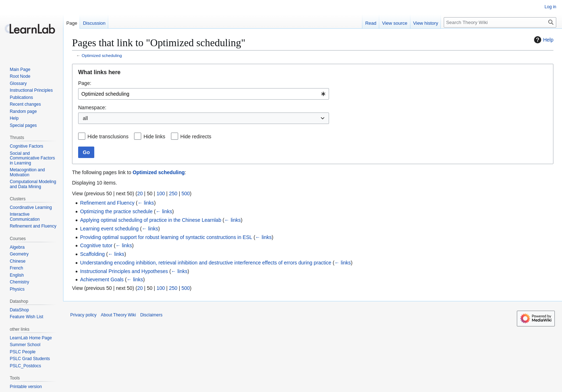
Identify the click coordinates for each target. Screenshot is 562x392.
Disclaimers (151, 315)
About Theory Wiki (118, 315)
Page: (85, 83)
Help (543, 40)
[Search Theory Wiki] (500, 22)
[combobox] (204, 94)
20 (140, 193)
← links (146, 203)
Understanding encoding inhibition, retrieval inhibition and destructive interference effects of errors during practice (206, 263)
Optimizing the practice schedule (116, 211)
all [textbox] (85, 118)
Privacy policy (83, 315)
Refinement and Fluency (107, 203)
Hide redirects (196, 137)
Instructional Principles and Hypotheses (124, 271)
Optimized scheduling (102, 55)
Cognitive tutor (96, 245)
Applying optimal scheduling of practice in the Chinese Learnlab (151, 220)
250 (173, 193)
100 (161, 193)
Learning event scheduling (109, 229)
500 (185, 193)
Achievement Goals (102, 279)
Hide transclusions (108, 137)
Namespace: (92, 107)
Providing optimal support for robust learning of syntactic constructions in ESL (166, 237)
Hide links (154, 137)
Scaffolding (92, 254)
